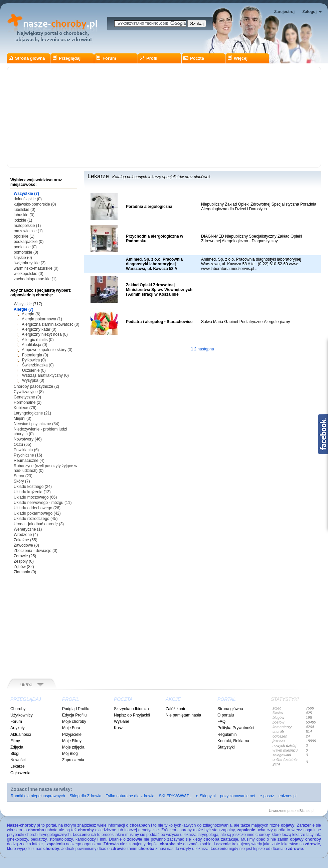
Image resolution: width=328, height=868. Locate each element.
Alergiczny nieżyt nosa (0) (45, 334)
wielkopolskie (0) (29, 274)
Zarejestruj (284, 12)
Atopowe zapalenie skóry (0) (47, 350)
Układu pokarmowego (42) (37, 513)
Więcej (237, 58)
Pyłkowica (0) (34, 360)
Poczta (194, 58)
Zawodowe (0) (26, 545)
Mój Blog (70, 754)
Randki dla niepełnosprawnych (38, 796)
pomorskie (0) (26, 252)
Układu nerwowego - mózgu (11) (43, 503)
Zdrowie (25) (25, 556)
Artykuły (18, 728)
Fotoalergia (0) (35, 355)
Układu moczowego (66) (35, 497)
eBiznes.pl (306, 811)
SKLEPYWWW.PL (175, 796)
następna (206, 349)
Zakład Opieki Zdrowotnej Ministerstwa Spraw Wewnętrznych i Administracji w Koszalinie (159, 290)
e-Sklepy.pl (206, 796)
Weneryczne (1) (28, 529)
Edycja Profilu (74, 715)
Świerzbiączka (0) (38, 365)
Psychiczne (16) (28, 455)
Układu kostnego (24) (33, 487)
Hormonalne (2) (28, 402)
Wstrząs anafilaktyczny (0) (45, 375)
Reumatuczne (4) (29, 461)
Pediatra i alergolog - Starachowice (159, 322)
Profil (148, 58)
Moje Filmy (72, 741)
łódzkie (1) (23, 220)
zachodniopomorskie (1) (35, 279)
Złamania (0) (25, 572)
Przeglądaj (66, 58)
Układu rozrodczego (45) (36, 519)
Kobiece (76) (25, 408)
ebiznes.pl (288, 796)
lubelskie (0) (25, 210)
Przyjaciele (72, 735)
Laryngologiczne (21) (32, 413)
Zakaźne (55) (26, 540)
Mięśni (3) (23, 418)
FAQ (221, 721)
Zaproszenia (73, 760)
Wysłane (122, 721)
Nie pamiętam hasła (183, 715)
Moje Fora (71, 728)
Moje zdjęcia (73, 747)
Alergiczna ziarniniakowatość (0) (50, 324)
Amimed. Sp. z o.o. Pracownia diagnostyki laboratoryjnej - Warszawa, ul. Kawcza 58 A (154, 264)
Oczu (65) (23, 445)
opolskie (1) (24, 236)
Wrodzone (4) (26, 535)
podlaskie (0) (25, 247)
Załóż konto (176, 709)
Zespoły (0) (24, 561)
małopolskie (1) (27, 226)
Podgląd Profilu (76, 709)
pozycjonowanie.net (238, 796)
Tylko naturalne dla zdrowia (130, 796)
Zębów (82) (24, 567)
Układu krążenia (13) (32, 492)
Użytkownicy (22, 715)
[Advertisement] (164, 117)
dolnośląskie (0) (28, 199)
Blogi (15, 754)
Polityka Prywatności (236, 728)
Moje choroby (74, 721)
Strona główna (27, 58)
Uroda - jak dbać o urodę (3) (39, 524)
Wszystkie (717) (28, 304)
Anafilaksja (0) (34, 345)
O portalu (226, 715)
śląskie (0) (23, 258)
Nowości (18, 760)
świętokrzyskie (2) (30, 263)
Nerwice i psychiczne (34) (37, 424)
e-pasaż (267, 796)
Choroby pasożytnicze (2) (36, 386)
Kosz (118, 728)
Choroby (18, 709)
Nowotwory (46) (28, 439)
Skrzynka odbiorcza (131, 709)
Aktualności (21, 735)
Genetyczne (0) (27, 397)
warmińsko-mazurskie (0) (36, 268)
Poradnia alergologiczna (149, 207)
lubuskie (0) (24, 215)
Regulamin (227, 735)
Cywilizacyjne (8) (29, 392)
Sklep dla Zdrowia (85, 796)
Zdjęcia (17, 747)
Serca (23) (23, 476)
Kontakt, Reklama (233, 741)
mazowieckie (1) (28, 231)
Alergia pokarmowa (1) (42, 319)
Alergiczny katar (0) (39, 329)
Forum (106, 58)
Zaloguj (309, 12)
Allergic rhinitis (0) (38, 340)
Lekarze (18, 766)
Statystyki (226, 747)
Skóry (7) (22, 481)
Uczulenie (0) (34, 370)
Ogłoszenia (20, 773)
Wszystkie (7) (26, 194)
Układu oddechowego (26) (37, 508)
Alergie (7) (24, 309)
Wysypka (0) (33, 380)
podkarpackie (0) (29, 242)
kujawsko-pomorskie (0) (35, 204)
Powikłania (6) (26, 450)
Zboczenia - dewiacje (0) (36, 551)
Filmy (15, 741)
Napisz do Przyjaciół (132, 715)
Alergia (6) (31, 314)
